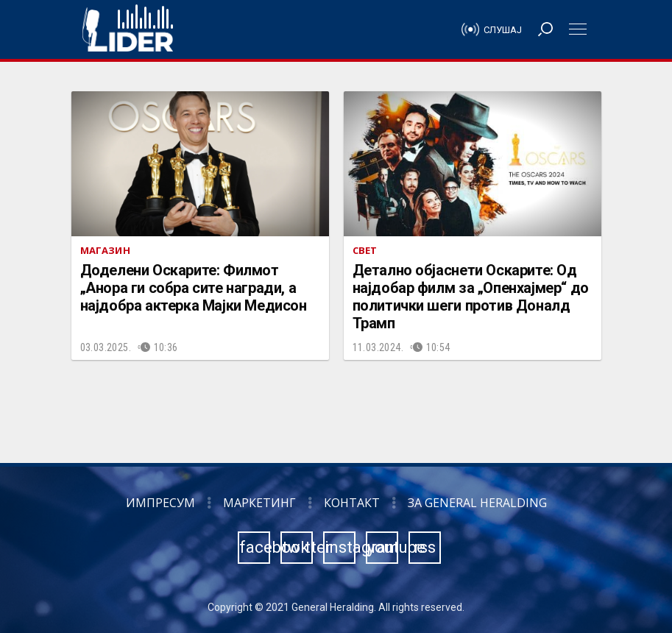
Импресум (160, 503)
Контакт (352, 503)
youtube (383, 547)
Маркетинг (259, 503)
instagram (340, 547)
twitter (297, 547)
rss (425, 547)
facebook (255, 547)
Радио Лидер (128, 29)
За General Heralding (477, 503)
